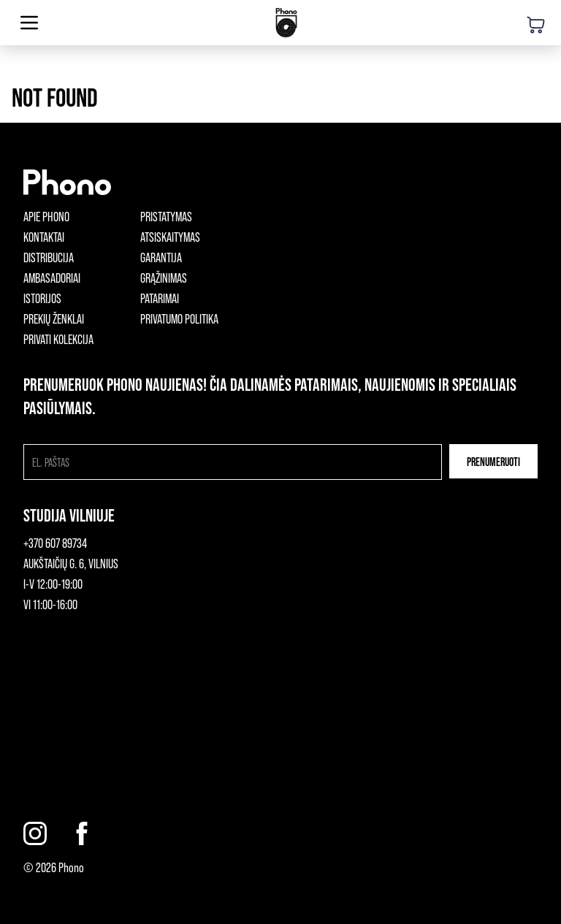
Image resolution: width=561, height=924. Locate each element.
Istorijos (42, 298)
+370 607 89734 (55, 543)
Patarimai (160, 298)
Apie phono (46, 216)
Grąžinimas (164, 278)
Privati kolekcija (58, 339)
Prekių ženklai (54, 318)
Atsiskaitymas (170, 237)
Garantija (161, 257)
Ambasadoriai (52, 278)
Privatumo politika (179, 318)
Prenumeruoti (493, 461)
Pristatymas (166, 216)
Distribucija (49, 257)
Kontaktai (44, 237)
